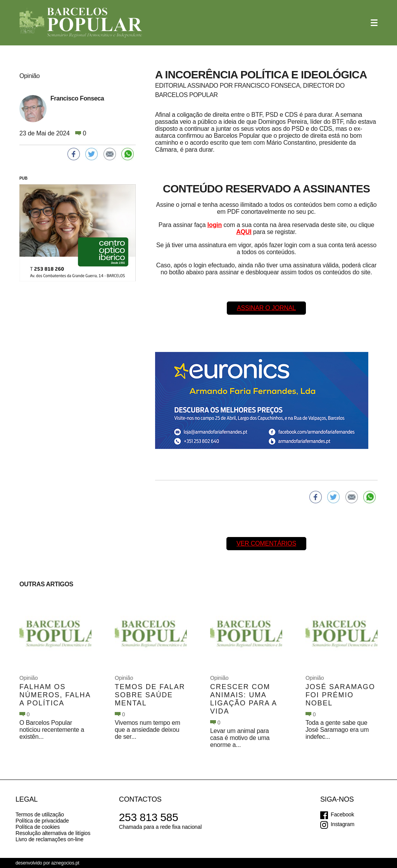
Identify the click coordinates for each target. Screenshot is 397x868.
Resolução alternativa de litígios (53, 833)
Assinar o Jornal (266, 308)
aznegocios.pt (65, 863)
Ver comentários (266, 543)
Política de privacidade (42, 821)
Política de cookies (38, 827)
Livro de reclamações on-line (49, 839)
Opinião (28, 678)
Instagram (343, 824)
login (215, 225)
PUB (23, 178)
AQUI (244, 232)
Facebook (342, 814)
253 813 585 (149, 817)
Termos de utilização (40, 814)
